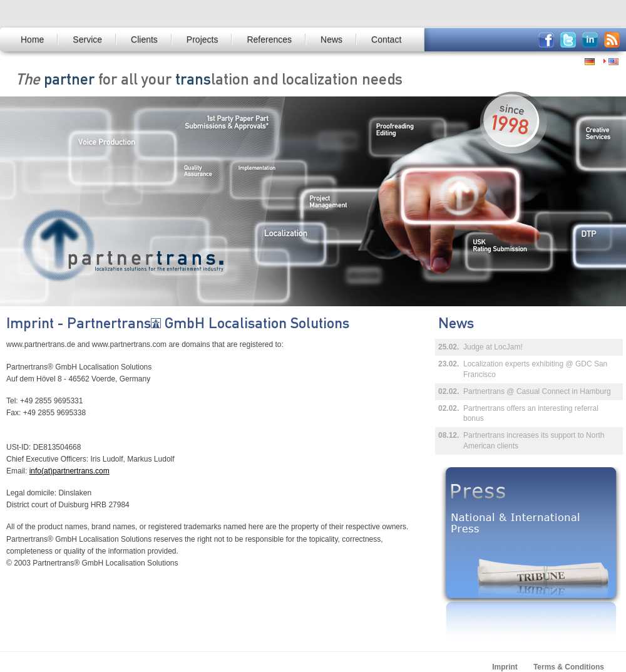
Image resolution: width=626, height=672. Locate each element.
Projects (203, 39)
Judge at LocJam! (493, 347)
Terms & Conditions (569, 667)
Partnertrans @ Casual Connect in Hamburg (537, 391)
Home (32, 39)
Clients (144, 39)
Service (87, 39)
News (331, 39)
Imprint (505, 667)
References (269, 39)
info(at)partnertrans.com (69, 471)
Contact (386, 39)
